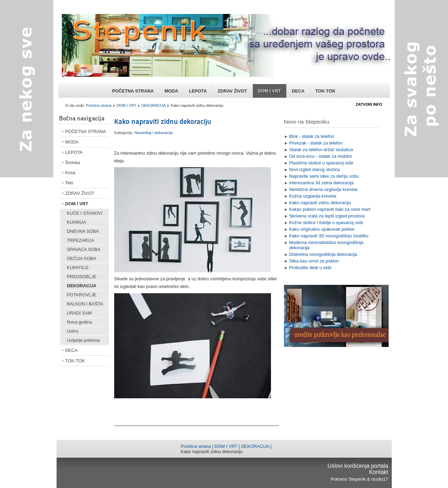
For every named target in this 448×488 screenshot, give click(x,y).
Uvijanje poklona (83, 340)
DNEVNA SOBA (83, 231)
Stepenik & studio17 (368, 479)
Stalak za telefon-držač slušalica (321, 150)
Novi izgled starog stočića (314, 169)
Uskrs (73, 331)
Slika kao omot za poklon (314, 261)
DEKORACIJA (153, 105)
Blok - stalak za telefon (312, 136)
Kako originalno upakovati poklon (322, 229)
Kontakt (379, 472)
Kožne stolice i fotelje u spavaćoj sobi (326, 223)
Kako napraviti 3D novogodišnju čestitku (329, 236)
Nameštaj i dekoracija (154, 133)
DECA (298, 91)
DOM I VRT (270, 91)
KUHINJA (77, 222)
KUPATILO (78, 268)
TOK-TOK (325, 91)
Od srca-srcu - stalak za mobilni (320, 156)
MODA (171, 91)
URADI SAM (79, 313)
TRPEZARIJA (81, 240)
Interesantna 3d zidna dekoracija (321, 183)
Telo (69, 183)
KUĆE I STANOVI (85, 213)
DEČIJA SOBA (82, 258)
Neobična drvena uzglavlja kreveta (323, 189)
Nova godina (80, 322)
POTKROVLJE (82, 295)
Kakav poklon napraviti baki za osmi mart (330, 209)
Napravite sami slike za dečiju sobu (324, 176)
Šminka (73, 162)
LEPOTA (198, 91)
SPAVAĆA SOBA (84, 249)
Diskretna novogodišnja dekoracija (323, 254)
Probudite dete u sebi (310, 268)
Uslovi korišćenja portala (358, 466)
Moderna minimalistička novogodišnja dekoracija (326, 245)
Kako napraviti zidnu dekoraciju (163, 121)
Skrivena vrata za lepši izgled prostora (327, 216)
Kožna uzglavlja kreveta (313, 196)
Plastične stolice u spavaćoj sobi (321, 163)
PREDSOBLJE (82, 277)
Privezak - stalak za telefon (316, 143)
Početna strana (99, 105)
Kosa (70, 173)
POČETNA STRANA (133, 91)
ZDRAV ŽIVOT (232, 91)
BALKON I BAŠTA (85, 304)
